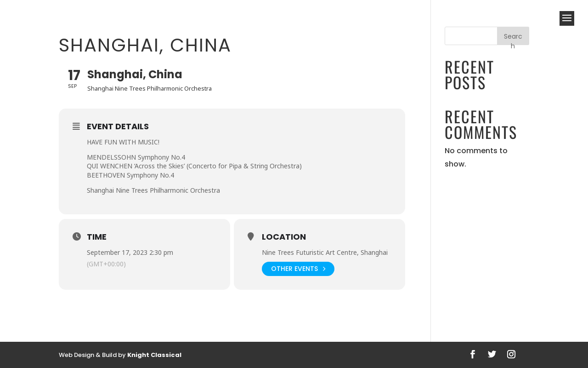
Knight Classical (154, 355)
